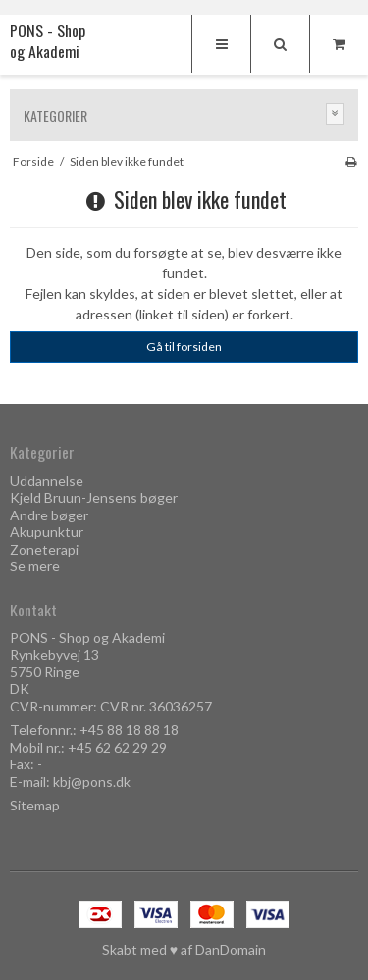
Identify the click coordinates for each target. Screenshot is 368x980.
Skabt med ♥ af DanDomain (184, 949)
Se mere (35, 566)
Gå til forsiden (184, 346)
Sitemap (35, 805)
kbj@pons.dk (92, 782)
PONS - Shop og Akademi (48, 42)
